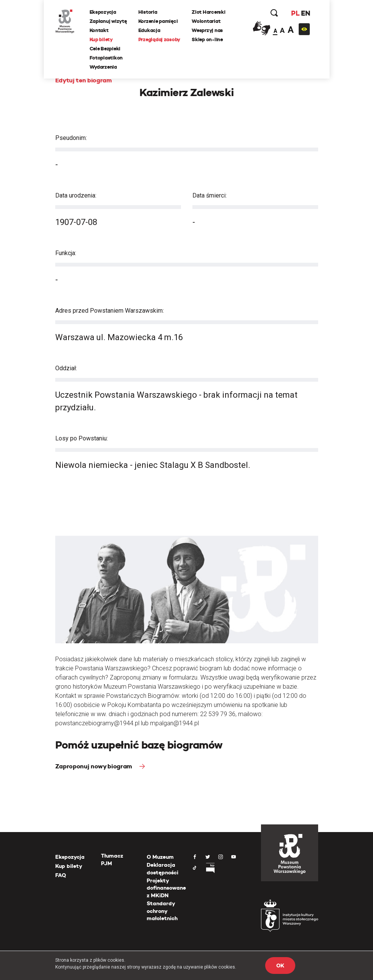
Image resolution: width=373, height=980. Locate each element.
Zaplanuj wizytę (108, 21)
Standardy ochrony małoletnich (162, 911)
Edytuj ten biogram (84, 80)
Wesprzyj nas (207, 30)
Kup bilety (101, 39)
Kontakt (99, 30)
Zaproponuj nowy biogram (94, 766)
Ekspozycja (103, 12)
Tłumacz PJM (112, 860)
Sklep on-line (207, 39)
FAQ (61, 875)
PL (295, 13)
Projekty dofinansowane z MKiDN (166, 888)
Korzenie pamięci (158, 21)
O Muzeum (160, 857)
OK (280, 966)
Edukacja (149, 30)
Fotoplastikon (106, 58)
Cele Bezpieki (105, 49)
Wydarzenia (103, 67)
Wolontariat (206, 21)
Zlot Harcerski (208, 12)
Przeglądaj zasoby (159, 39)
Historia (148, 12)
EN (305, 13)
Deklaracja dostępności (162, 869)
